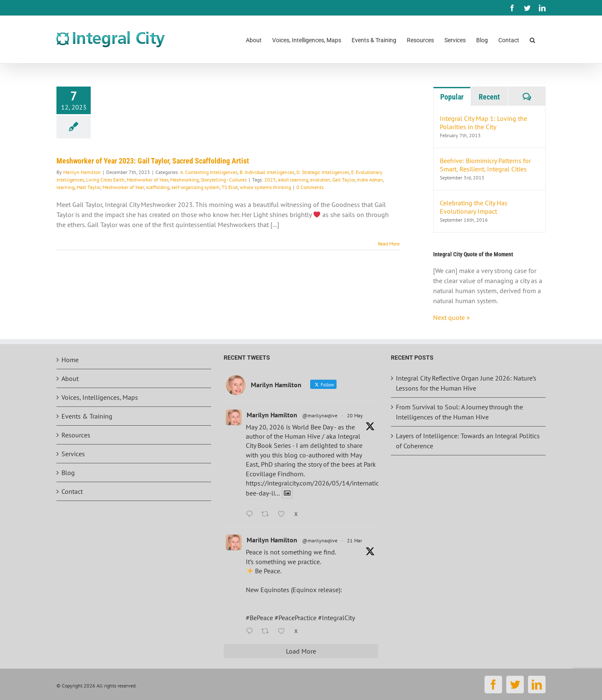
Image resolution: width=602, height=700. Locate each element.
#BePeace (259, 618)
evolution (320, 180)
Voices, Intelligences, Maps (100, 397)
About (70, 378)
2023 (270, 180)
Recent (489, 97)
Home (70, 360)
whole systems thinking (265, 187)
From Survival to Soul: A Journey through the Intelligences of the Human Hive (459, 412)
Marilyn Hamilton (82, 172)
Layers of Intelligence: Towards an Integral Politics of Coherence (468, 441)
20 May (355, 415)
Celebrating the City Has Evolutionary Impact (474, 207)
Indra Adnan (370, 180)
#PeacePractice (296, 618)
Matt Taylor (88, 187)
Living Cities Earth (105, 180)
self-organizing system (195, 187)
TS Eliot (230, 187)
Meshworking (184, 180)
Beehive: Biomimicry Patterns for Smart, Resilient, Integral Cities (485, 165)
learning (65, 187)
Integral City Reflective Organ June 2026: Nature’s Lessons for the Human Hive (466, 383)
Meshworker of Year (147, 180)
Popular (452, 97)
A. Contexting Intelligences (209, 172)
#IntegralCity (337, 618)
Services (73, 454)
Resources (76, 435)
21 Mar (355, 540)
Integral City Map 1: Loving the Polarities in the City (483, 123)
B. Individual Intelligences (267, 172)
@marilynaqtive (320, 415)
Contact (72, 491)
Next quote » (451, 317)
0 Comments (310, 187)
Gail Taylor (344, 180)
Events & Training (87, 416)
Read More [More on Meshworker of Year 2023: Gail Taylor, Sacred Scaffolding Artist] (389, 244)
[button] (532, 40)
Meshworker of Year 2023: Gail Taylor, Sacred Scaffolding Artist (153, 161)
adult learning (293, 180)
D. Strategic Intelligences (323, 172)
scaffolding (158, 187)
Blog (68, 473)
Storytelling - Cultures (224, 180)
